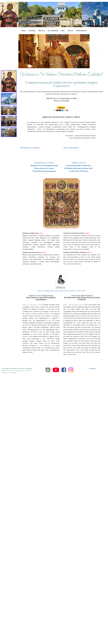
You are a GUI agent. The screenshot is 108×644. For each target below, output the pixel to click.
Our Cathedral (53, 31)
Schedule (32, 31)
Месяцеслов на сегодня (30, 148)
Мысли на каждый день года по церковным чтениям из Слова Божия (61, 291)
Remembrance (81, 31)
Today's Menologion (71, 148)
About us (41, 31)
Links (63, 31)
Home (23, 31)
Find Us (70, 31)
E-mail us (92, 368)
